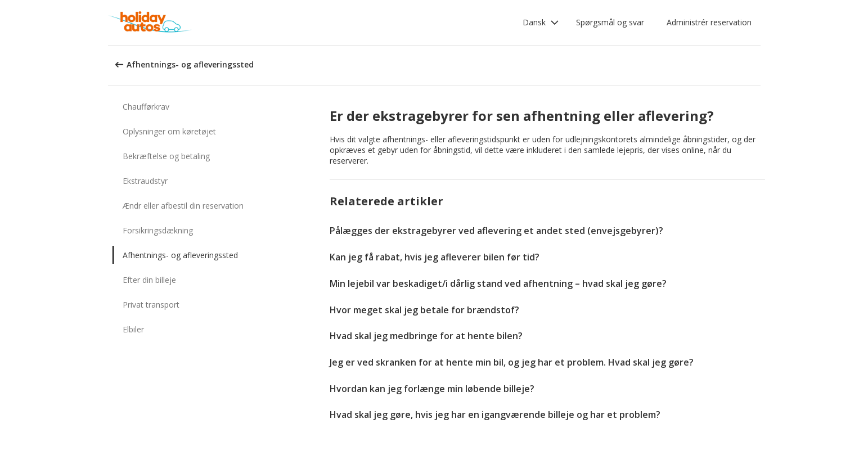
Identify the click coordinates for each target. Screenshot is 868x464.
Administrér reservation (709, 22)
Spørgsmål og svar (610, 22)
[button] (541, 22)
